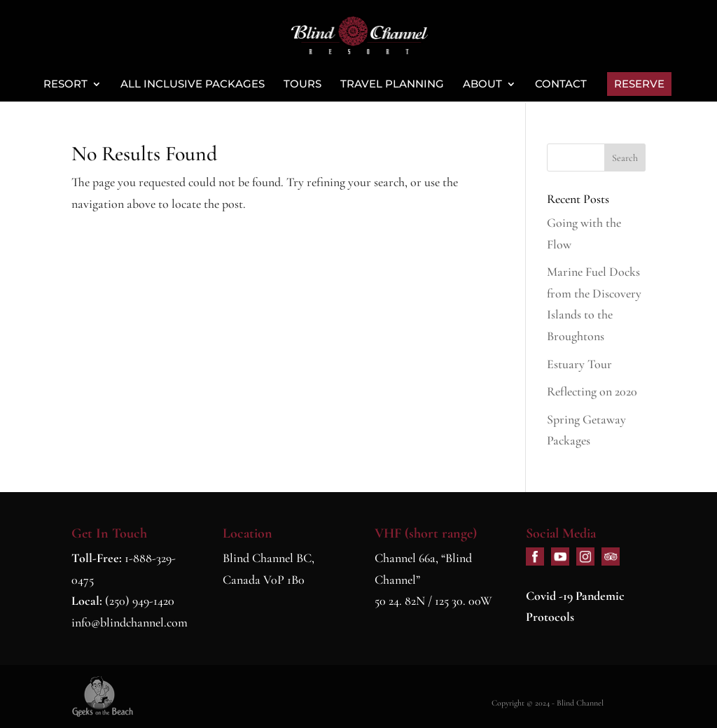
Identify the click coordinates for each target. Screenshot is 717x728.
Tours (302, 85)
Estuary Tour (579, 364)
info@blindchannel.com (130, 622)
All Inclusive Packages (193, 85)
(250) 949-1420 (140, 601)
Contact (561, 85)
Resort (65, 85)
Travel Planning (392, 85)
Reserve (639, 84)
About (482, 85)
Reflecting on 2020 (592, 391)
